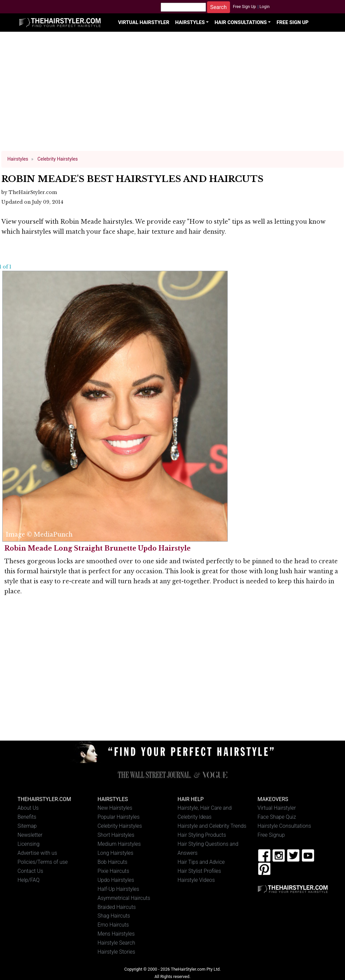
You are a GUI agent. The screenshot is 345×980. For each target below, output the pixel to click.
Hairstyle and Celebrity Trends (212, 826)
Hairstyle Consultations (284, 826)
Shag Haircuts (114, 916)
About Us (28, 808)
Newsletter (30, 835)
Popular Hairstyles (119, 817)
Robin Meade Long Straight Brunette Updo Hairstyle (97, 548)
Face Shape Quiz (277, 817)
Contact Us (30, 871)
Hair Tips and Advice (201, 862)
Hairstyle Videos (196, 880)
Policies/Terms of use (43, 862)
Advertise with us (37, 853)
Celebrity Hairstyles (120, 826)
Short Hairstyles (116, 835)
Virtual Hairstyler (144, 22)
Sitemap (27, 826)
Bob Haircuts (113, 862)
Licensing (29, 844)
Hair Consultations (241, 22)
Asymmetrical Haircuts (124, 898)
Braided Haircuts (117, 907)
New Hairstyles (115, 808)
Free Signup (271, 835)
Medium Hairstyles (119, 844)
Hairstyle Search (116, 943)
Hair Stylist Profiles (199, 871)
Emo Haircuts (113, 925)
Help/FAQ (29, 880)
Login (264, 7)
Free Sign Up (244, 7)
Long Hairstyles (116, 853)
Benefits (27, 817)
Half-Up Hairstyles (118, 889)
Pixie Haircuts (113, 871)
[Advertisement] (173, 94)
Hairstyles (190, 22)
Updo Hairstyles (116, 880)
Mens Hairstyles (116, 934)
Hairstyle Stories (116, 952)
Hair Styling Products (202, 835)
